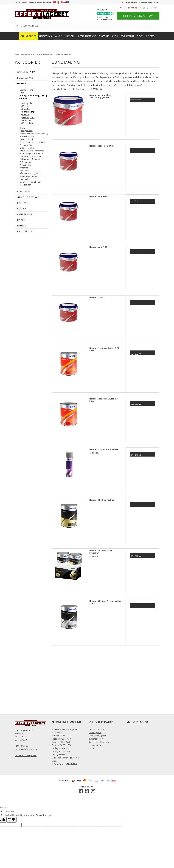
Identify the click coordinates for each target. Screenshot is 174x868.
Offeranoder (25, 162)
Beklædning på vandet (29, 159)
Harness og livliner (28, 137)
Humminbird (25, 179)
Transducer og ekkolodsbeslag (33, 134)
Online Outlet (28, 36)
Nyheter (150, 36)
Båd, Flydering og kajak (30, 173)
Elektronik (70, 36)
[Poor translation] (11, 820)
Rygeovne (104, 36)
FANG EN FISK (87, 45)
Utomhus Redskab (87, 36)
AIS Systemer (25, 165)
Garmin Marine (26, 90)
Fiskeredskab (46, 36)
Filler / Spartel (28, 117)
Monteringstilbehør (28, 176)
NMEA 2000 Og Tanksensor (31, 151)
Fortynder (26, 120)
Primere (25, 115)
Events (140, 36)
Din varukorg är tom (138, 16)
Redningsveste (26, 131)
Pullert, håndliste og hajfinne (32, 142)
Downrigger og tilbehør (30, 182)
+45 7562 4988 (23, 2)
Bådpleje (26, 109)
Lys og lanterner (26, 148)
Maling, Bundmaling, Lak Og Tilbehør (33, 97)
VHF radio (24, 171)
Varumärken (128, 36)
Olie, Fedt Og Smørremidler (32, 156)
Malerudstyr (27, 123)
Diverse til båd (26, 139)
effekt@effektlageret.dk (63, 89)
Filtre (21, 93)
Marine (58, 36)
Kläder (115, 36)
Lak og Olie (27, 103)
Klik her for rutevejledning (26, 756)
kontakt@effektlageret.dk (41, 2)
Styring (22, 128)
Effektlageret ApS (141, 722)
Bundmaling (28, 112)
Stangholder (25, 185)
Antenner (23, 168)
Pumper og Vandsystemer (31, 154)
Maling (25, 106)
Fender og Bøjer (27, 145)
